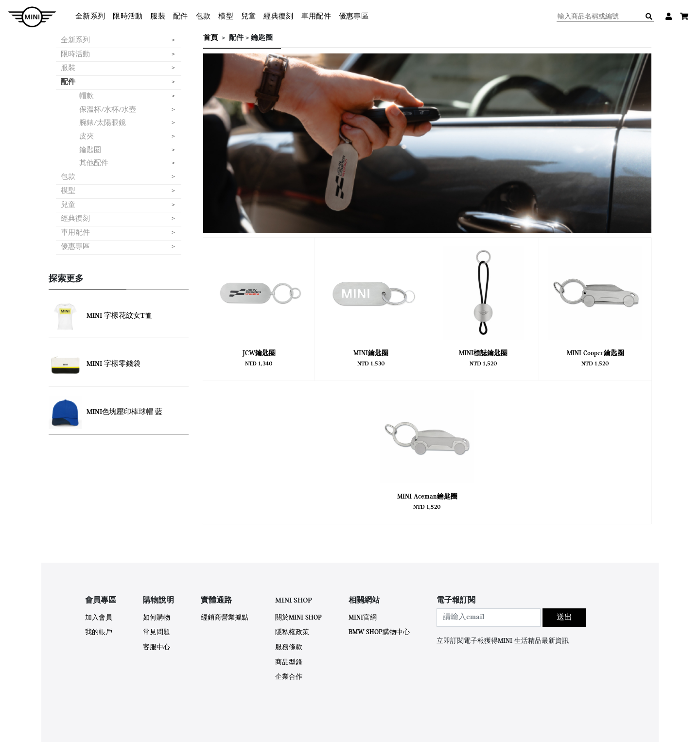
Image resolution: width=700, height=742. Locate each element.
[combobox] (489, 618)
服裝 (158, 17)
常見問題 (157, 632)
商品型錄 (289, 663)
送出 (564, 618)
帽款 (87, 96)
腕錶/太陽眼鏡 (103, 123)
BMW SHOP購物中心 (379, 632)
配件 (181, 17)
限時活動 (128, 17)
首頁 (210, 38)
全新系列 (90, 17)
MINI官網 (363, 618)
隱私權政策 (292, 632)
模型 (226, 17)
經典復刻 (278, 17)
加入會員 (99, 618)
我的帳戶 (99, 632)
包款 (203, 17)
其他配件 (94, 164)
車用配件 (316, 17)
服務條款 (289, 647)
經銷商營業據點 (225, 618)
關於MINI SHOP (298, 618)
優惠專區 (354, 17)
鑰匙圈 (90, 150)
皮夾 (87, 137)
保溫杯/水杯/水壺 (108, 110)
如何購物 (157, 618)
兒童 (249, 17)
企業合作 (289, 677)
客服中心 (157, 647)
